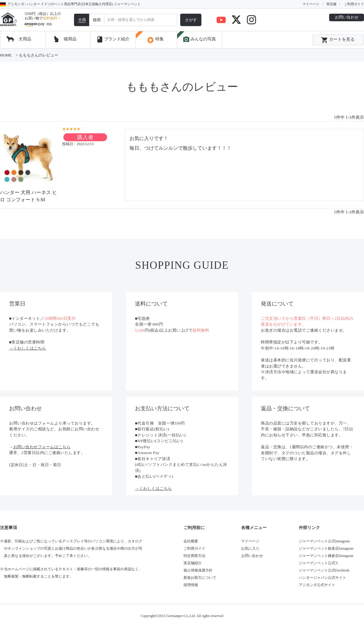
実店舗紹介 (193, 563)
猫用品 (70, 39)
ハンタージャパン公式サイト (322, 578)
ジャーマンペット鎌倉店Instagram (326, 556)
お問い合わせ (347, 17)
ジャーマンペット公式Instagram (324, 541)
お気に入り (250, 548)
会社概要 (191, 541)
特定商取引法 (194, 556)
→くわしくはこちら (28, 348)
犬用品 (25, 39)
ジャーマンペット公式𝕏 (318, 563)
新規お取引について (200, 578)
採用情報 (191, 585)
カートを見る (338, 40)
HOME (6, 55)
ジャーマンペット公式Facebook (324, 570)
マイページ (311, 4)
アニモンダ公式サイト (317, 585)
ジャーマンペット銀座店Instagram (326, 548)
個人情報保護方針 (198, 570)
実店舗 (331, 4)
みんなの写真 (199, 39)
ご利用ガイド (354, 4)
